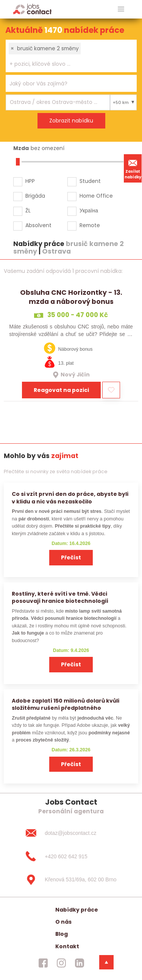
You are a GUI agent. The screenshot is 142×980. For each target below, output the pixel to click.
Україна (89, 211)
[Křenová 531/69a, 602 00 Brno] (71, 880)
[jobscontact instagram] (61, 963)
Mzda (21, 148)
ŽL (28, 211)
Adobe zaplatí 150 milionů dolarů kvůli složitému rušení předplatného (66, 704)
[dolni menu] (106, 962)
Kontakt (67, 946)
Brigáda (35, 196)
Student (90, 181)
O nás (63, 922)
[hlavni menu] (121, 9)
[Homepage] (32, 9)
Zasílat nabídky (133, 168)
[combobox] (71, 56)
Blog (62, 934)
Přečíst (71, 557)
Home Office (96, 196)
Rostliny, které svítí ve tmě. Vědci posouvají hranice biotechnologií (60, 597)
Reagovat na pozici (61, 390)
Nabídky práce (77, 910)
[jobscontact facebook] (43, 963)
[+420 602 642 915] (71, 856)
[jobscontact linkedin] (80, 963)
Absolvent (38, 225)
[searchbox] (66, 64)
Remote (90, 225)
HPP (30, 181)
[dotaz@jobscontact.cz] (71, 833)
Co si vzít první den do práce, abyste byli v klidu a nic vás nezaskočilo (70, 498)
